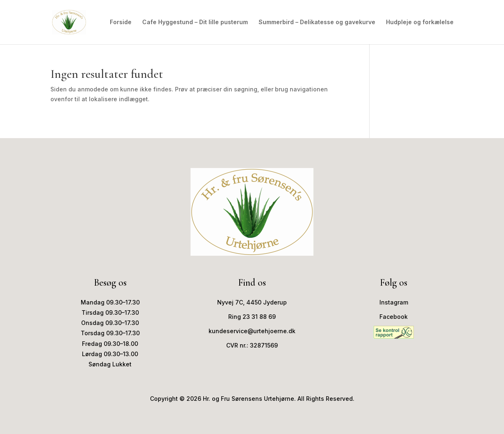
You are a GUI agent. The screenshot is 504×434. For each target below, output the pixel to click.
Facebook (394, 317)
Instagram (394, 302)
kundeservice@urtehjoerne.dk (252, 331)
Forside (121, 22)
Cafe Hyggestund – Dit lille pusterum (195, 22)
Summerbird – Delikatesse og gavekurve (317, 22)
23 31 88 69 (259, 317)
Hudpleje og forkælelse (420, 22)
